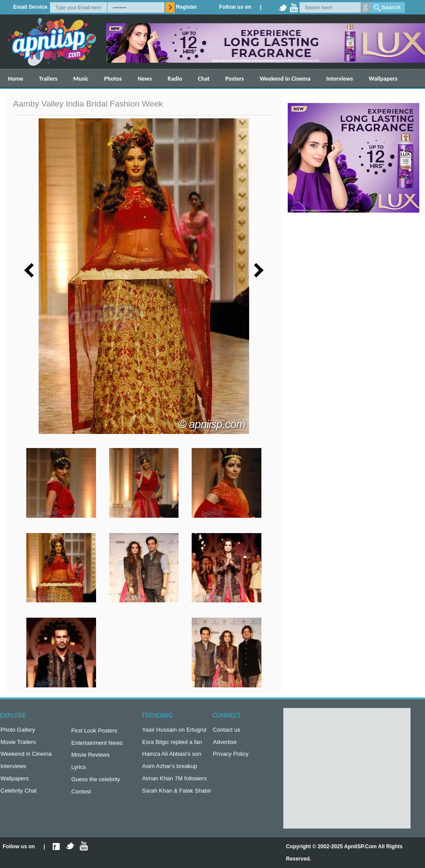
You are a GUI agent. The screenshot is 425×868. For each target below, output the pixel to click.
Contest (81, 797)
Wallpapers (383, 79)
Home (16, 79)
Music (81, 79)
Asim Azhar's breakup (170, 770)
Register (186, 7)
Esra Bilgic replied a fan (172, 744)
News (145, 79)
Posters (235, 79)
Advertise (225, 744)
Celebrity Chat (18, 796)
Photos (113, 79)
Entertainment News (97, 745)
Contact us (227, 731)
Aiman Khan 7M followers (174, 783)
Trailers (48, 79)
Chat (204, 79)
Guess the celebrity (96, 784)
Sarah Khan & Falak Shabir (177, 796)
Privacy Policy (231, 756)
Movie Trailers (18, 744)
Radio (175, 79)
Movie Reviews (91, 757)
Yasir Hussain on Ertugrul (174, 731)
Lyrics (79, 770)
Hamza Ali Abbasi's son (172, 756)
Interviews (340, 79)
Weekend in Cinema (285, 79)
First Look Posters (95, 731)
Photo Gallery (18, 731)
